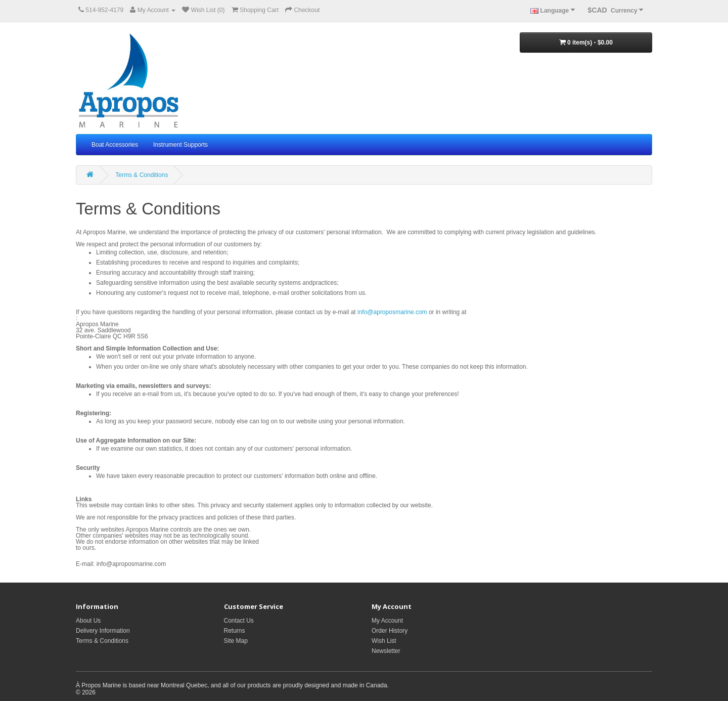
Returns (235, 631)
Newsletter (386, 651)
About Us (88, 621)
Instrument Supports (180, 145)
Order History (390, 631)
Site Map (236, 641)
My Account (387, 621)
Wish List (384, 641)
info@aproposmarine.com (392, 312)
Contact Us (239, 621)
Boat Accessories (115, 145)
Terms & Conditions (142, 175)
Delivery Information (103, 631)
